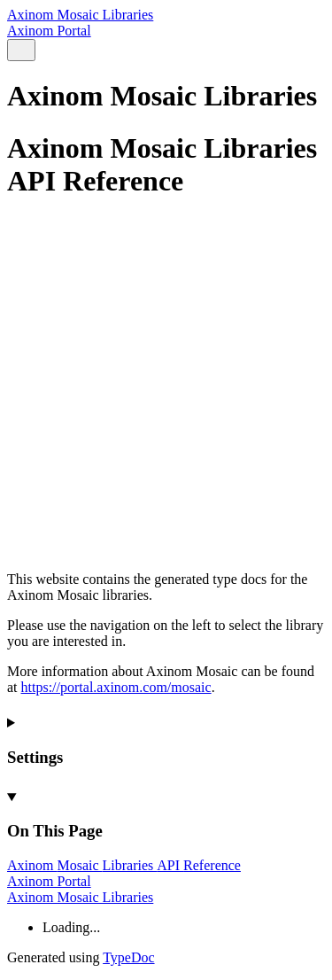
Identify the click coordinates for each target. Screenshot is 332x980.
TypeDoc (128, 957)
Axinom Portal (49, 31)
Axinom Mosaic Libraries (80, 15)
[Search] (21, 50)
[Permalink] (166, 506)
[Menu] (42, 51)
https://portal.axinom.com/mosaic (116, 687)
